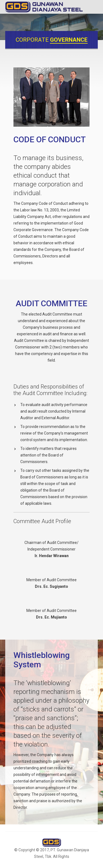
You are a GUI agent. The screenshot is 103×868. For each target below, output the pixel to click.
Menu (93, 7)
